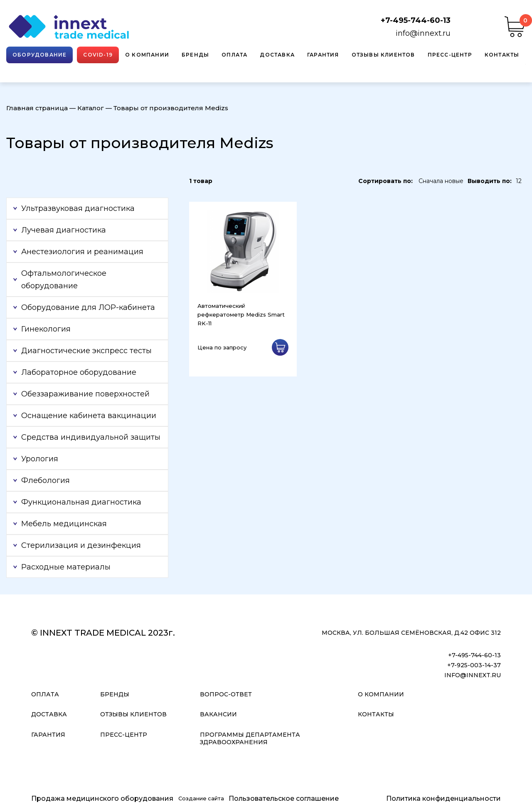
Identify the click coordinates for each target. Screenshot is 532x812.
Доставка (277, 55)
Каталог (91, 108)
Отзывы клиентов (383, 55)
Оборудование (39, 55)
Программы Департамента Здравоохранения (250, 738)
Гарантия (323, 55)
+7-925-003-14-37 (474, 665)
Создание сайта (201, 798)
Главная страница (37, 108)
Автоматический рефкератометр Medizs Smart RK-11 (241, 314)
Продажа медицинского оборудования (102, 798)
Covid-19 (98, 55)
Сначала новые (441, 181)
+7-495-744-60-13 (416, 20)
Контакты (502, 55)
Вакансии (218, 714)
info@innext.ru (423, 33)
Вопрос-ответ (226, 694)
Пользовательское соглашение (284, 798)
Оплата (234, 55)
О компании (147, 55)
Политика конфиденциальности (443, 798)
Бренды (195, 55)
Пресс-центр (450, 55)
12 (519, 181)
